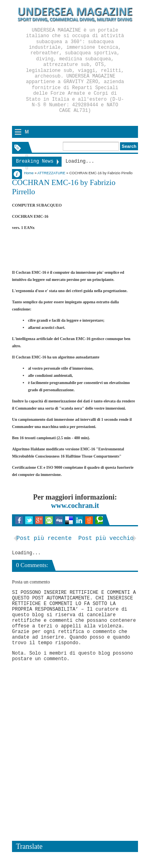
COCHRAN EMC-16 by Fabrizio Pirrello (64, 187)
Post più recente (44, 538)
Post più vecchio (106, 538)
